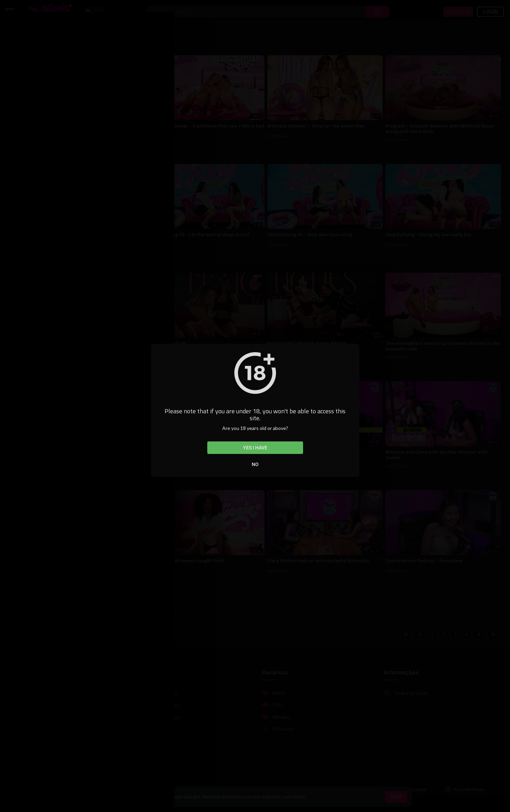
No (255, 464)
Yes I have (255, 448)
